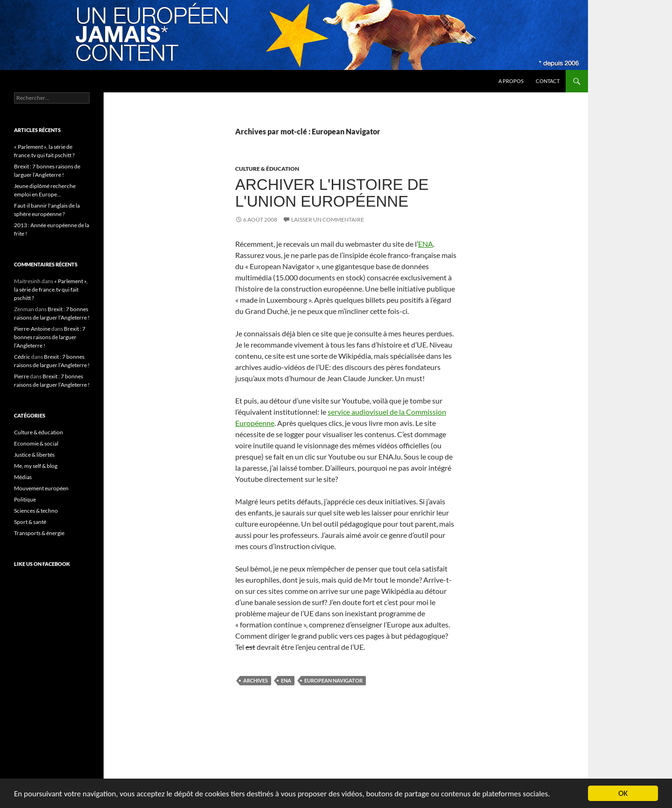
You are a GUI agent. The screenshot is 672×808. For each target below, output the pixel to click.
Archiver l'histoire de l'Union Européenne (332, 193)
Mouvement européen (41, 488)
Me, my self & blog (36, 466)
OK (623, 793)
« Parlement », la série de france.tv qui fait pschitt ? (51, 289)
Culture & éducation (267, 169)
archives (255, 680)
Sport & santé (30, 522)
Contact (548, 81)
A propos (511, 81)
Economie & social (36, 443)
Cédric (22, 357)
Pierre (21, 376)
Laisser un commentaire (328, 219)
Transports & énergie (39, 533)
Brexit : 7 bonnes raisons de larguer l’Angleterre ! (50, 337)
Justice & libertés (34, 455)
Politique (25, 499)
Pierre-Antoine (32, 329)
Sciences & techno (36, 511)
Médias (23, 477)
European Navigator (333, 680)
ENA (426, 244)
